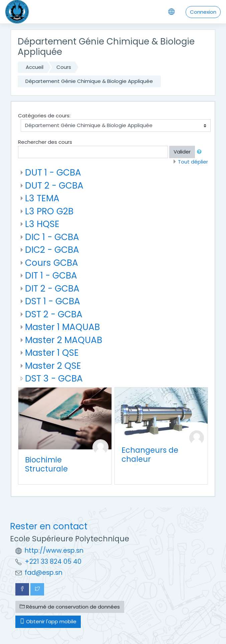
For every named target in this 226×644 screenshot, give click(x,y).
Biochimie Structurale (46, 464)
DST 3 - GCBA (54, 378)
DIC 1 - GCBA (52, 237)
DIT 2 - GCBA (52, 288)
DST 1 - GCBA (53, 301)
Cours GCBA (52, 263)
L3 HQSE (42, 224)
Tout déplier (193, 162)
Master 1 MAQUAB (62, 327)
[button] (201, 152)
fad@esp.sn (44, 573)
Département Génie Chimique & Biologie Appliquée (89, 81)
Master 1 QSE (52, 353)
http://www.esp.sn (54, 551)
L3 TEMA (42, 198)
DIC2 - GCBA (52, 250)
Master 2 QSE (53, 366)
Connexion (203, 12)
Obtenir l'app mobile (48, 621)
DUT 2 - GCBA (54, 185)
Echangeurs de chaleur (150, 455)
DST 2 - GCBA (54, 314)
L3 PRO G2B (49, 211)
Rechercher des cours (45, 142)
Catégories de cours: (44, 116)
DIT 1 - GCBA (51, 275)
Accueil (35, 67)
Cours (64, 67)
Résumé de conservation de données (70, 607)
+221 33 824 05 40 (53, 562)
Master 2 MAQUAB (64, 340)
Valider (182, 152)
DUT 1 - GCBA (53, 172)
